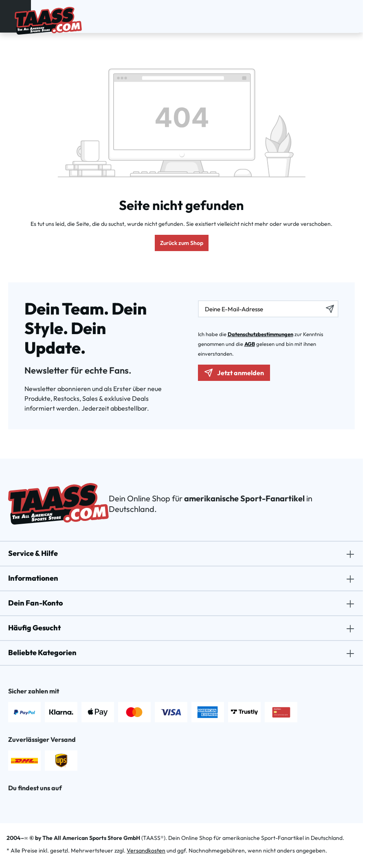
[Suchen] (320, 15)
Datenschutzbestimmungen (260, 334)
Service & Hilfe (33, 553)
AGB (250, 344)
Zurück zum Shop (182, 243)
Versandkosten (146, 851)
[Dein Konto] (330, 15)
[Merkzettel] (341, 15)
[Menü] (9, 15)
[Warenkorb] (351, 15)
